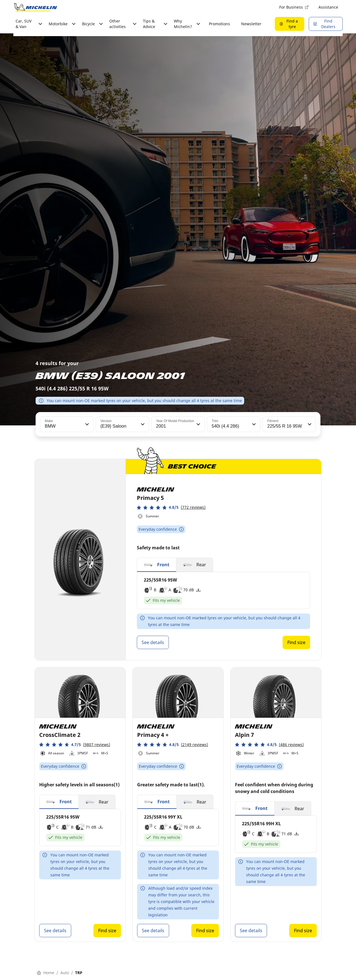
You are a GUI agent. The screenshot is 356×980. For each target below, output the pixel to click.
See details (153, 642)
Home (45, 973)
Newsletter (251, 24)
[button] (86, 424)
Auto (65, 973)
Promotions (219, 24)
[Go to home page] (36, 7)
